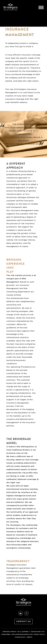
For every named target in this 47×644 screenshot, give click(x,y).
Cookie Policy (20, 637)
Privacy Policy (39, 634)
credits (29, 637)
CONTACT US (23, 621)
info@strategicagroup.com (22, 634)
